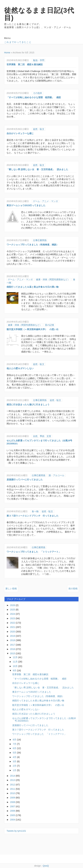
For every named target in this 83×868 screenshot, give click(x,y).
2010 (13, 793)
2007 (13, 806)
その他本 (38, 93)
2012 (13, 785)
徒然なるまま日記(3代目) (39, 14)
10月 (15, 666)
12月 (15, 657)
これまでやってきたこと (18, 42)
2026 (13, 605)
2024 (13, 614)
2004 (13, 820)
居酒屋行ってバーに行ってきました (25, 480)
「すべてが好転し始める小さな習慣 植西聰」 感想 (34, 97)
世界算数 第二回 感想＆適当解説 (25, 64)
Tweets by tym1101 (16, 831)
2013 (13, 780)
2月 (15, 766)
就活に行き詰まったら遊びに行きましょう (28, 405)
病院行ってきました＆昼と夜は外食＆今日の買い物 (33, 287)
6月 (15, 748)
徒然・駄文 (39, 129)
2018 (13, 640)
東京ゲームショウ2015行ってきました (26, 205)
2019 (13, 636)
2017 (13, 645)
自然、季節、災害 (42, 436)
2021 (13, 627)
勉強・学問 (39, 60)
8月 (15, 740)
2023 (13, 618)
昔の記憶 (49, 325)
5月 (15, 753)
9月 (15, 670)
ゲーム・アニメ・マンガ (45, 201)
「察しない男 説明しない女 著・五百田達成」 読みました (37, 169)
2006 (13, 811)
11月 (15, 662)
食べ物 (35, 511)
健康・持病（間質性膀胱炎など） (53, 279)
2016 (13, 649)
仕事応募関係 (40, 240)
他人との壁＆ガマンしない (20, 368)
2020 (13, 632)
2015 (13, 653)
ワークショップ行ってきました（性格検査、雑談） (33, 245)
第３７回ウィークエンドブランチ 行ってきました (33, 516)
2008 (13, 802)
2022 (13, 623)
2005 (13, 815)
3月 (15, 761)
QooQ (46, 866)
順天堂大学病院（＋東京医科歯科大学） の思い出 (33, 329)
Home (7, 53)
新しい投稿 (11, 589)
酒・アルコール (56, 475)
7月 (15, 744)
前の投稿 (73, 589)
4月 (15, 757)
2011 (13, 789)
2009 (13, 798)
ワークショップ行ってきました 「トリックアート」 (34, 552)
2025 (13, 610)
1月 (15, 770)
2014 (13, 776)
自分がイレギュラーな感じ (20, 133)
